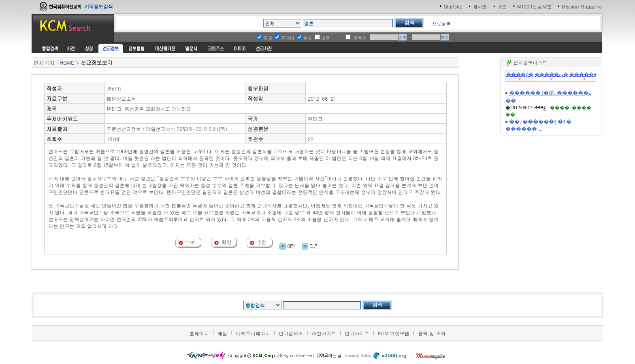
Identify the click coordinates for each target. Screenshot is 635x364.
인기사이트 (357, 333)
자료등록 (441, 23)
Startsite (453, 6)
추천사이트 (324, 333)
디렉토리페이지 (253, 333)
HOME (67, 62)
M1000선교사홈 (534, 6)
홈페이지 (199, 333)
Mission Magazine (582, 6)
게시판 (480, 6)
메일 (502, 6)
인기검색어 (291, 333)
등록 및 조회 (432, 333)
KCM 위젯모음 (394, 333)
